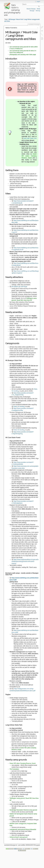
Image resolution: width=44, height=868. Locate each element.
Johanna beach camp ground (18, 837)
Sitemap (38, 11)
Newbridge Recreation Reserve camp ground (23, 810)
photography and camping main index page (23, 54)
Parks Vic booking (19, 407)
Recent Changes (31, 9)
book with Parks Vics (30, 138)
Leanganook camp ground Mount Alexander (23, 829)
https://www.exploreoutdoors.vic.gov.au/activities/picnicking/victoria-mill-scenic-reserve (25, 561)
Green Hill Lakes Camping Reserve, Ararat (29, 156)
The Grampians (14, 769)
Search (39, 6)
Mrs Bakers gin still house (19, 287)
